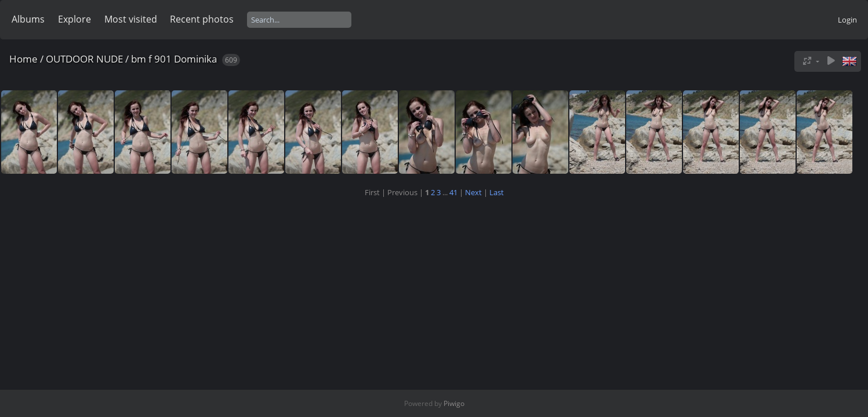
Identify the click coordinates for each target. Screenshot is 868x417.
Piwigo (454, 403)
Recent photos (202, 19)
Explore (75, 19)
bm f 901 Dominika (174, 59)
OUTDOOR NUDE (84, 59)
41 (453, 192)
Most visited (131, 19)
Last (497, 192)
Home (23, 59)
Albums (28, 19)
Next (473, 192)
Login (847, 20)
